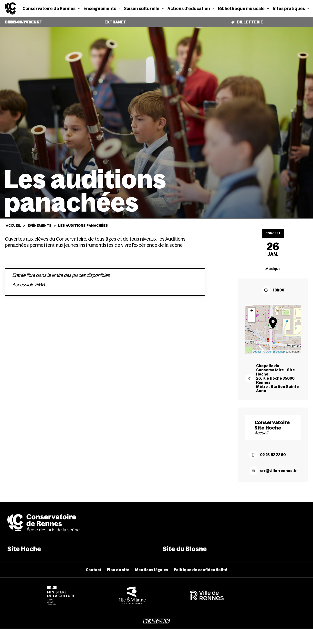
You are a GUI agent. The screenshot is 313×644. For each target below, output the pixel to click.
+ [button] (252, 308)
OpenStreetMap (275, 348)
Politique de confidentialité (201, 566)
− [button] (252, 315)
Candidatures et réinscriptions (14, 20)
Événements (40, 222)
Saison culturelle (144, 8)
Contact (94, 566)
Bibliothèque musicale (244, 8)
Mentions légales (152, 566)
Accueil (13, 222)
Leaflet (257, 348)
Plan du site (118, 566)
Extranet (115, 20)
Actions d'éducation (191, 8)
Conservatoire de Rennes (51, 8)
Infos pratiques (291, 8)
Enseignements (102, 8)
